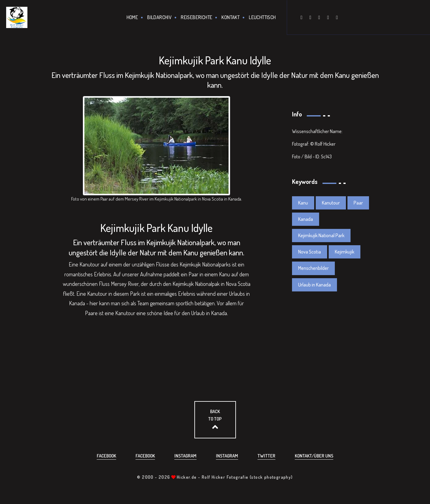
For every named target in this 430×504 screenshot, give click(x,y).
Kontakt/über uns (314, 456)
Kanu (303, 203)
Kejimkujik (345, 252)
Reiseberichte (197, 17)
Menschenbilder (313, 268)
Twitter (266, 456)
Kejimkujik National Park (321, 235)
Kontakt (231, 17)
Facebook (106, 456)
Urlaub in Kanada (314, 285)
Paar (358, 203)
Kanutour (331, 203)
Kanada (306, 219)
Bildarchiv (159, 17)
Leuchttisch (262, 17)
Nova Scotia (310, 252)
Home (132, 17)
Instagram (185, 456)
